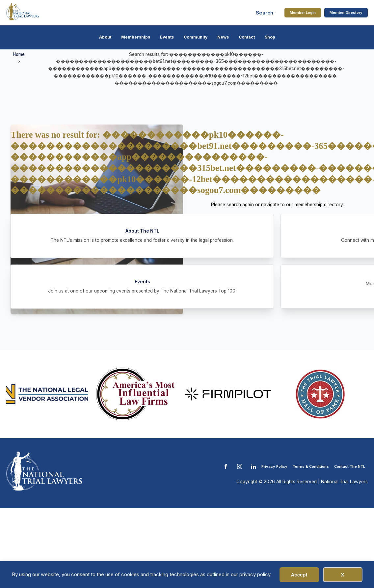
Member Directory (346, 13)
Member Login (303, 13)
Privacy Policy (274, 466)
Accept (299, 575)
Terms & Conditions (311, 466)
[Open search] (266, 13)
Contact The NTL (350, 466)
